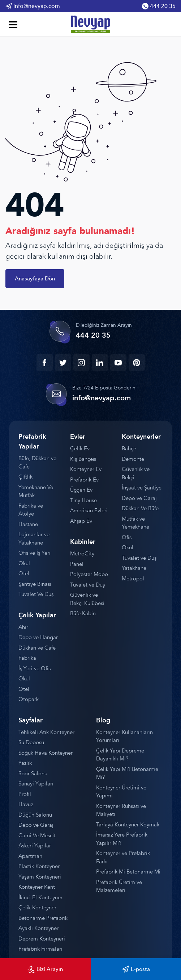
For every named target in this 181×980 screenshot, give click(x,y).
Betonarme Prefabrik (43, 918)
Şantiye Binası (35, 584)
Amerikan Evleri (89, 510)
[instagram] (81, 362)
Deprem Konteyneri (42, 939)
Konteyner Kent (37, 887)
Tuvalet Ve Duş (36, 594)
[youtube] (118, 362)
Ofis (127, 537)
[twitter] (63, 362)
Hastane (28, 524)
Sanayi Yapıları (36, 784)
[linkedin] (100, 362)
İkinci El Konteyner (40, 897)
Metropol (133, 579)
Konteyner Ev (86, 469)
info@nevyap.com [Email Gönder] (33, 6)
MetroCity (82, 554)
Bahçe (129, 449)
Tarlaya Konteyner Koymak (128, 825)
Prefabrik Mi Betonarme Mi (128, 872)
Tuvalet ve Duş (87, 585)
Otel (24, 574)
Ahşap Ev (81, 521)
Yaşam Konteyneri (40, 877)
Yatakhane (134, 568)
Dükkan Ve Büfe (140, 508)
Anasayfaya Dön (35, 279)
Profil (25, 794)
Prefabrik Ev (84, 480)
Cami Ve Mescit (37, 835)
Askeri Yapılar (35, 846)
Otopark (29, 699)
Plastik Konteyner (39, 866)
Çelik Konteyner (37, 908)
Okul (24, 563)
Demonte (133, 459)
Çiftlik (25, 477)
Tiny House (83, 500)
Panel (77, 564)
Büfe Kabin (83, 613)
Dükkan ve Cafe (37, 648)
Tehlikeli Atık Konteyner (46, 732)
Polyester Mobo (89, 574)
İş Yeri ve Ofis (35, 668)
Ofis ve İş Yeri (35, 553)
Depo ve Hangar (38, 637)
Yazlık (25, 763)
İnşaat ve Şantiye (142, 488)
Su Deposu (31, 742)
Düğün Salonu (35, 815)
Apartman (30, 856)
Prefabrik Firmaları (40, 949)
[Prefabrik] (90, 24)
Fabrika (27, 658)
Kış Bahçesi (83, 459)
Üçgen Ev (81, 490)
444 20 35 (159, 6)
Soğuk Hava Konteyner (46, 753)
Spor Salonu (33, 773)
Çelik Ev (80, 449)
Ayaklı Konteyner (38, 928)
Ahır (23, 627)
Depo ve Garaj (139, 498)
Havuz (26, 804)
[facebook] (45, 362)
